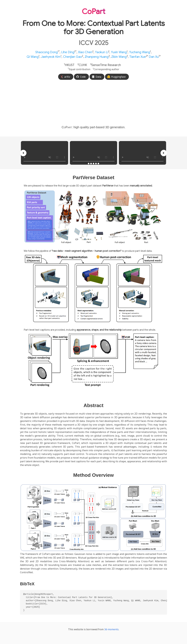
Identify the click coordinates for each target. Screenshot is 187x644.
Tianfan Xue (138, 57)
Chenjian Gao (72, 57)
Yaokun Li (102, 52)
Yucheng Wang (140, 52)
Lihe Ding (68, 52)
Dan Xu (154, 57)
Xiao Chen (85, 52)
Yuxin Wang (119, 52)
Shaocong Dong (47, 52)
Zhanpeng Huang (97, 57)
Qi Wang (33, 57)
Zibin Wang (119, 57)
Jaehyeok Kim (51, 57)
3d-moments (111, 629)
